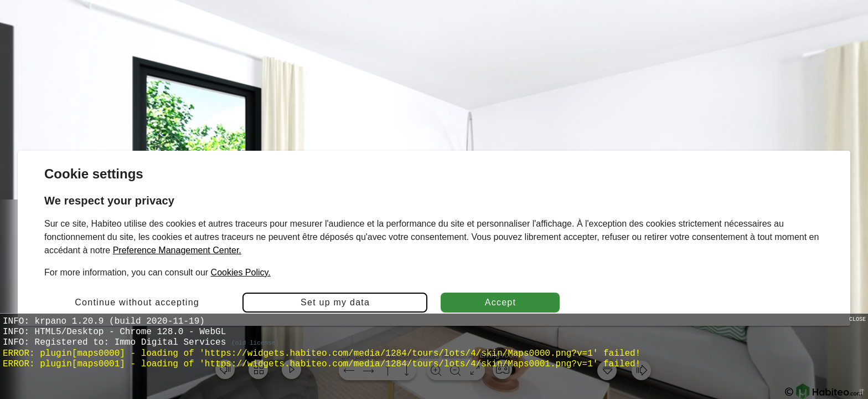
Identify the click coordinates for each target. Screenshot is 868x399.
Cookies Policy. (241, 272)
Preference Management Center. (177, 250)
